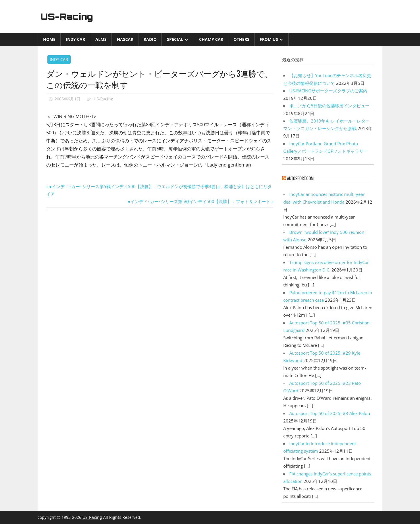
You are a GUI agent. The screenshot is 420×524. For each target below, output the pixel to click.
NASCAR (125, 39)
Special (175, 39)
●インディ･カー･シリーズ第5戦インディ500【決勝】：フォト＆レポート (199, 201)
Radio (150, 39)
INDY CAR (75, 39)
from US (269, 39)
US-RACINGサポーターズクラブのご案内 (328, 91)
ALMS (101, 39)
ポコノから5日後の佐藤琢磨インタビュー (329, 106)
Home (49, 39)
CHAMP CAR (211, 39)
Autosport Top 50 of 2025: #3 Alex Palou (330, 413)
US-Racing (69, 16)
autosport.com (300, 178)
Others (241, 39)
